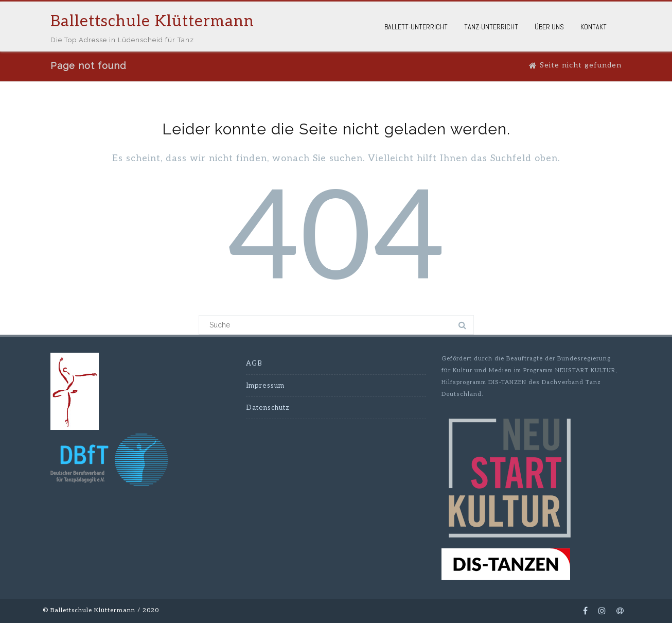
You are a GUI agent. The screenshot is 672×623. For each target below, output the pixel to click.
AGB (254, 364)
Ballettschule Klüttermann (152, 22)
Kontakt (594, 27)
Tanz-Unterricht (491, 27)
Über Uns (549, 27)
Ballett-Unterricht (416, 27)
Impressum (265, 386)
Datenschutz (268, 408)
